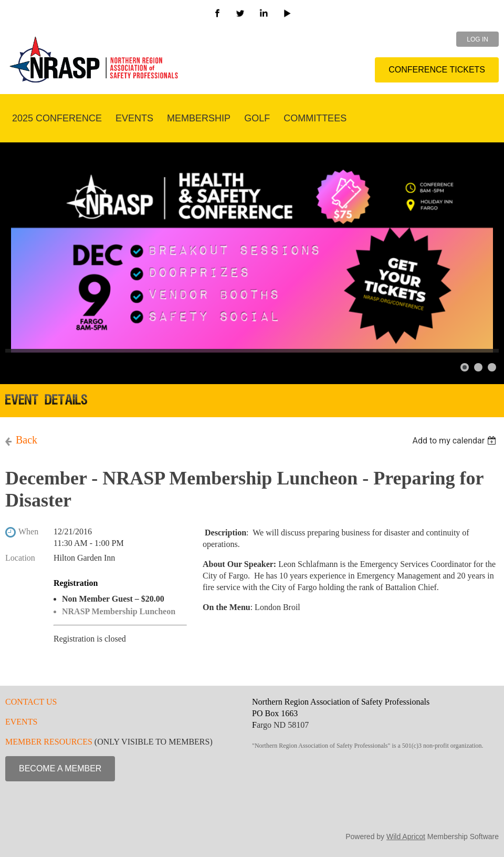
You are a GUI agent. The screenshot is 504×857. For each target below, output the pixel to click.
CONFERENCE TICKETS (437, 70)
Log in (477, 39)
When (28, 531)
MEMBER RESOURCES (49, 742)
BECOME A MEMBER (60, 768)
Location (20, 558)
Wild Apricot (406, 837)
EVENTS (21, 722)
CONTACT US (31, 702)
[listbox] (455, 441)
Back (27, 440)
